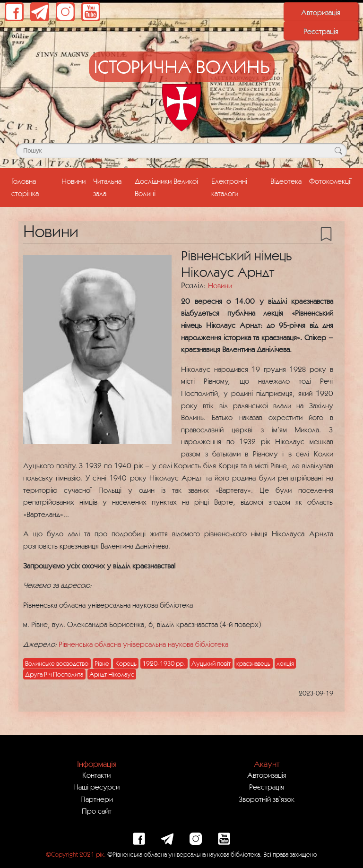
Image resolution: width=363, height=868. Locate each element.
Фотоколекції (330, 181)
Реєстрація (321, 31)
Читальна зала (107, 187)
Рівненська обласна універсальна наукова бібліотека (143, 644)
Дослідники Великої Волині (166, 187)
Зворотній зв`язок (267, 799)
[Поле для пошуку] (181, 151)
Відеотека (286, 181)
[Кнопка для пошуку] (338, 151)
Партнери (97, 799)
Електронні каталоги (229, 187)
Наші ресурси (96, 787)
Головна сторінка (35, 187)
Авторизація (321, 12)
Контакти (96, 775)
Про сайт (97, 811)
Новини (73, 181)
